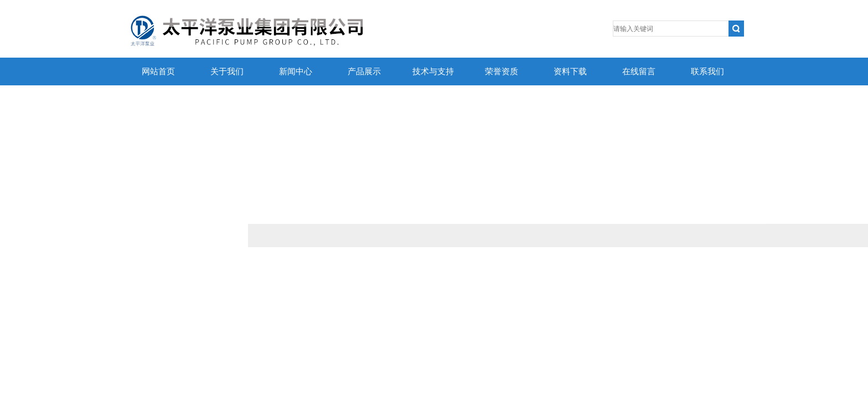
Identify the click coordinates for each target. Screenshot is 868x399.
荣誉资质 (502, 71)
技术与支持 (433, 71)
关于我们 (227, 71)
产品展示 (364, 71)
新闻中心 (296, 71)
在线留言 (639, 71)
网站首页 (158, 71)
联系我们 (707, 71)
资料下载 (570, 71)
